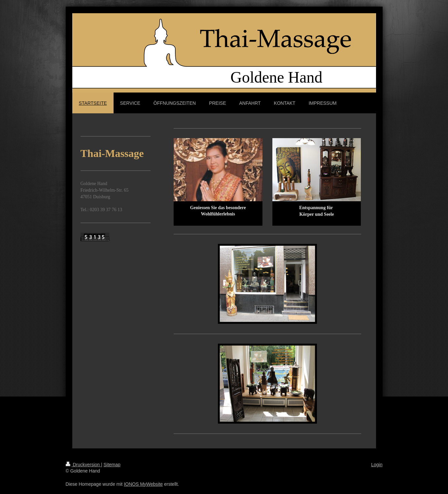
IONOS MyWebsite (143, 484)
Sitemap (112, 465)
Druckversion (83, 465)
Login (377, 465)
